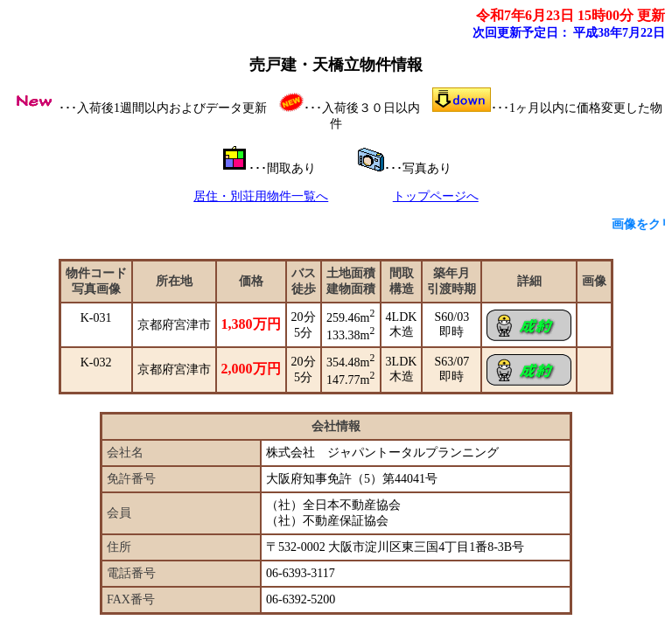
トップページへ (436, 196)
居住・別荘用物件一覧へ (261, 196)
